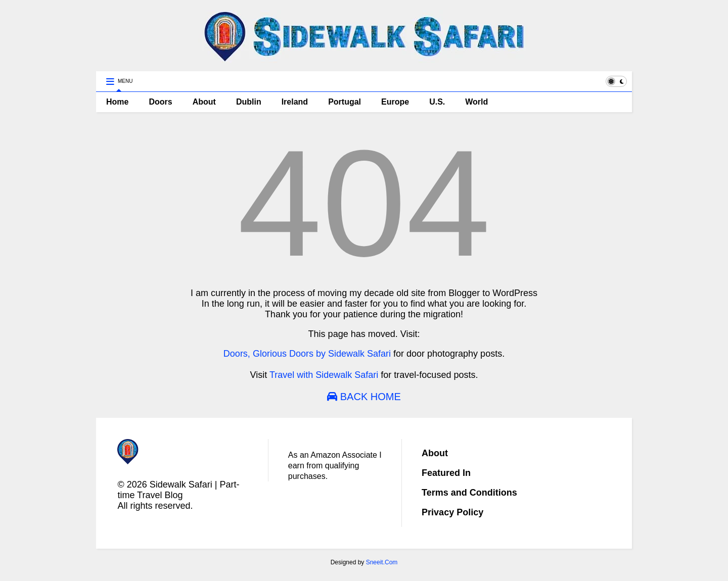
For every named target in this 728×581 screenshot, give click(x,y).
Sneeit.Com (382, 562)
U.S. (437, 102)
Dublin (249, 102)
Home (117, 102)
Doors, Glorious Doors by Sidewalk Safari (307, 354)
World (476, 102)
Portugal (345, 102)
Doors (160, 102)
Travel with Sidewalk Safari (324, 375)
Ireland (295, 102)
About (204, 102)
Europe (395, 102)
